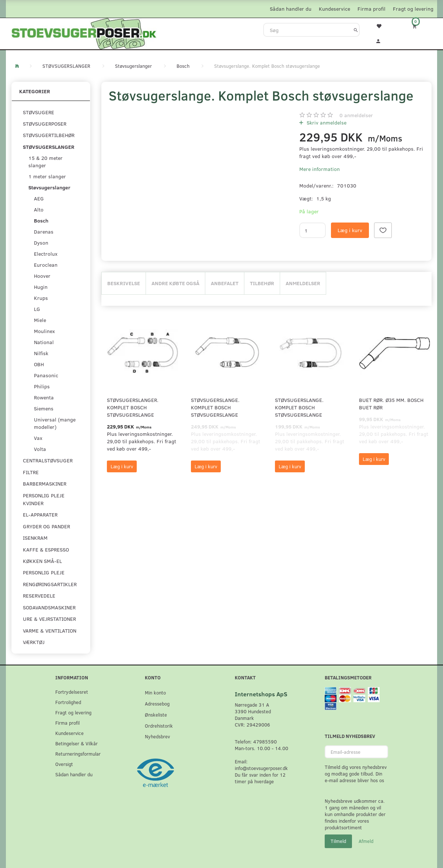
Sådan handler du (291, 9)
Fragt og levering (413, 9)
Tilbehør (262, 283)
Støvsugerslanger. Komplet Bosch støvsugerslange (133, 407)
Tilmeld (338, 841)
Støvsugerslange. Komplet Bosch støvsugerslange (215, 407)
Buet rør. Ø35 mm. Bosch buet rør (391, 404)
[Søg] (356, 30)
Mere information (320, 169)
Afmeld (366, 841)
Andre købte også (175, 283)
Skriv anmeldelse (326, 122)
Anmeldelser (303, 283)
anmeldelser (356, 115)
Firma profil (372, 9)
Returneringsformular (78, 754)
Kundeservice (334, 9)
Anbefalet (225, 283)
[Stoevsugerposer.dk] (84, 33)
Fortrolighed (68, 702)
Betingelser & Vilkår (76, 743)
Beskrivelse (124, 283)
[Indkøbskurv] (419, 26)
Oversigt (64, 764)
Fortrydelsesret (72, 692)
